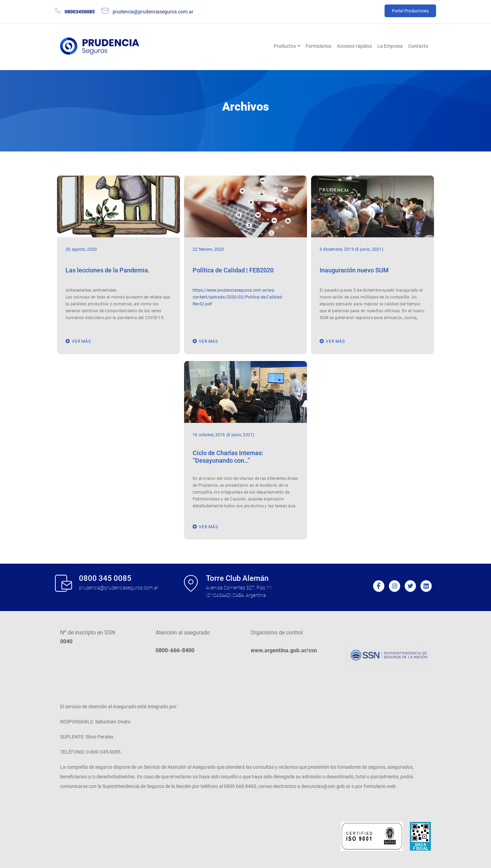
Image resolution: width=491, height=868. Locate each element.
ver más (81, 341)
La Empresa (390, 46)
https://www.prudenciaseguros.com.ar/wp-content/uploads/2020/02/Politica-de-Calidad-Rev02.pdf (238, 297)
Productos (285, 46)
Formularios (318, 46)
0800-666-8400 (175, 650)
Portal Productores (410, 11)
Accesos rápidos (354, 46)
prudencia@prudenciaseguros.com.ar (153, 12)
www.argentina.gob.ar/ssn (284, 650)
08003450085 (80, 12)
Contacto (418, 46)
